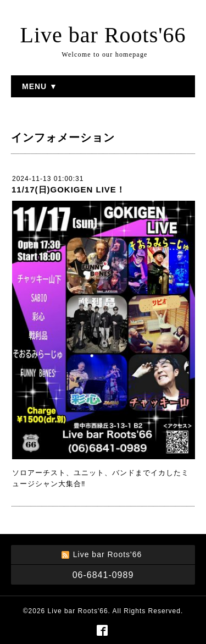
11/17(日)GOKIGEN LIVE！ (68, 189)
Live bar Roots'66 (103, 35)
